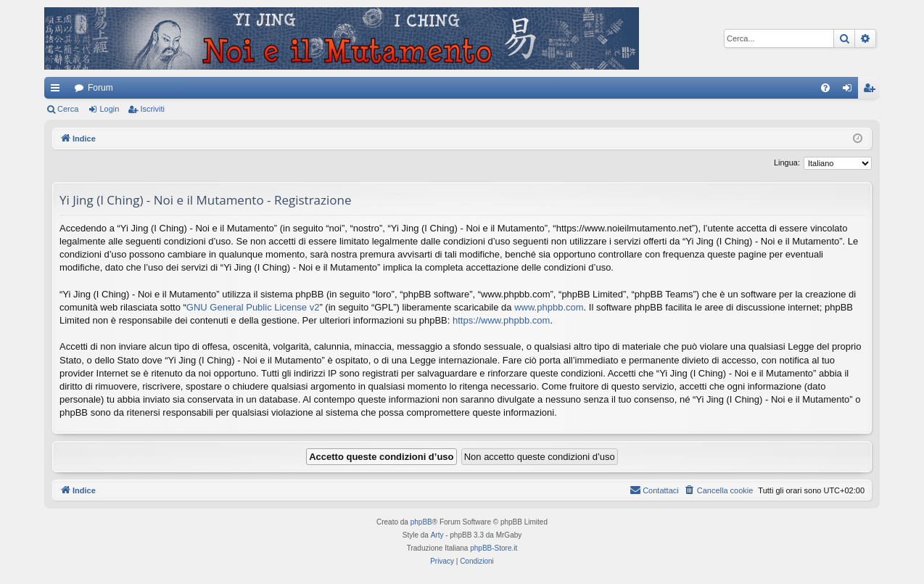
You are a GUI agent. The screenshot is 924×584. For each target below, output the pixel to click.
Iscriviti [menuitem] (872, 91)
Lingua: (787, 163)
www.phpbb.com (549, 307)
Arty (437, 535)
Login (109, 109)
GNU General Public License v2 (253, 307)
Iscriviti (152, 109)
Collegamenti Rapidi (58, 91)
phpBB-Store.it (494, 548)
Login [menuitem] (850, 91)
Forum (100, 88)
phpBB (421, 522)
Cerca (68, 109)
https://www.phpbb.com (501, 320)
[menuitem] (825, 88)
